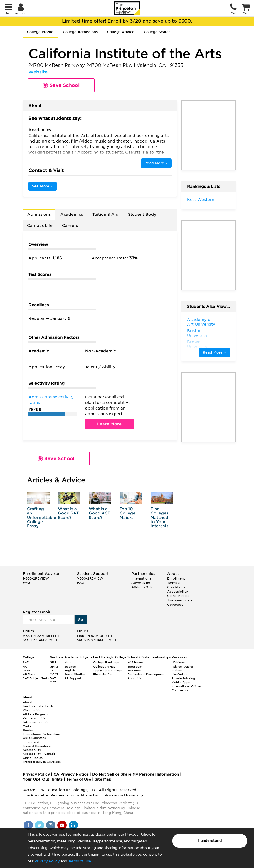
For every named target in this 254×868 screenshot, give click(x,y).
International (142, 578)
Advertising (141, 583)
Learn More (109, 424)
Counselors (180, 690)
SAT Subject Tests (36, 678)
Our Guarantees (34, 738)
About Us (134, 678)
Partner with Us (34, 718)
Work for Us (31, 710)
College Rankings (106, 662)
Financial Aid (103, 674)
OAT (53, 682)
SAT (26, 662)
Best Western (201, 200)
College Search (157, 32)
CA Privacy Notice (71, 774)
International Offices (187, 686)
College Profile (40, 32)
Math (68, 662)
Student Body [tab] (142, 214)
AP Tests (29, 674)
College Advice (121, 32)
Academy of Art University (201, 322)
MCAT (54, 674)
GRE (53, 662)
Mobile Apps (181, 682)
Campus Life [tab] (40, 225)
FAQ (26, 583)
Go (81, 620)
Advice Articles (183, 666)
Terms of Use (80, 861)
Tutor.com (135, 666)
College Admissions (80, 32)
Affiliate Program (35, 714)
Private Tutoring (183, 678)
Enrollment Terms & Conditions (176, 583)
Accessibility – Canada (39, 754)
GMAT (54, 666)
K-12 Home (135, 662)
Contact (29, 730)
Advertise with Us (35, 722)
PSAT (27, 670)
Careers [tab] (70, 225)
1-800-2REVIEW (36, 578)
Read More (156, 163)
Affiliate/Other (143, 587)
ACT (26, 666)
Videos (177, 670)
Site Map (103, 779)
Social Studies (75, 674)
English (70, 670)
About (27, 702)
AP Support (73, 678)
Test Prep (134, 670)
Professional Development (146, 674)
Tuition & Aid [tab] (105, 214)
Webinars (178, 662)
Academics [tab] (72, 214)
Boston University (197, 333)
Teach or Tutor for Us (38, 706)
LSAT (54, 670)
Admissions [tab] (39, 214)
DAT (53, 678)
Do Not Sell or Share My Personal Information (135, 774)
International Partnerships (42, 734)
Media (27, 726)
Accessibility (177, 592)
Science (70, 666)
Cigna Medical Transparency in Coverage (180, 600)
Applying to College (108, 670)
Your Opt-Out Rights (43, 779)
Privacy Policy (47, 861)
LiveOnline (179, 674)
